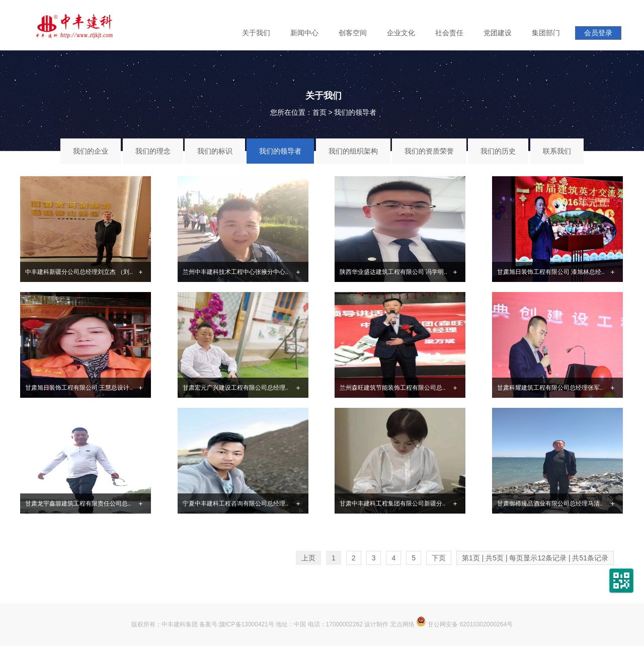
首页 (319, 112)
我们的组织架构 (353, 151)
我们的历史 (498, 151)
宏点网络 (403, 624)
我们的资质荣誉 (429, 151)
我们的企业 (91, 151)
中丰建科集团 (180, 624)
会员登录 (598, 33)
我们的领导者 (355, 112)
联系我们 (557, 151)
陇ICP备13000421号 (247, 624)
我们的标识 (215, 151)
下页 (439, 558)
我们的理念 (153, 151)
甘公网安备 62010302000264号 (464, 624)
